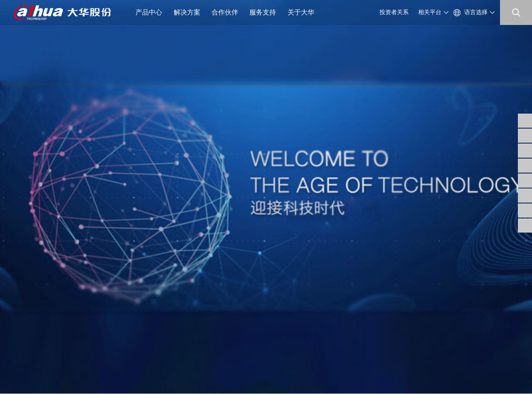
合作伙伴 (228, 12)
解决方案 (190, 12)
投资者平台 (196, 329)
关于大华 (304, 12)
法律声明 (32, 373)
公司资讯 (153, 309)
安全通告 (275, 309)
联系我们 (153, 329)
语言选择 (476, 12)
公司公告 (194, 299)
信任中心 (275, 299)
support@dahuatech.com (332, 309)
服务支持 (266, 12)
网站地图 (86, 373)
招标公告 (234, 319)
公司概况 (153, 299)
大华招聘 (153, 319)
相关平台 (430, 12)
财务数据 (194, 319)
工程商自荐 (237, 309)
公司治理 (194, 309)
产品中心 (152, 12)
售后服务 (275, 319)
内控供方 (234, 329)
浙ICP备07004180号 (79, 364)
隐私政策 (59, 373)
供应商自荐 (237, 299)
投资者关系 (394, 12)
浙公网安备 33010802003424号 (154, 364)
